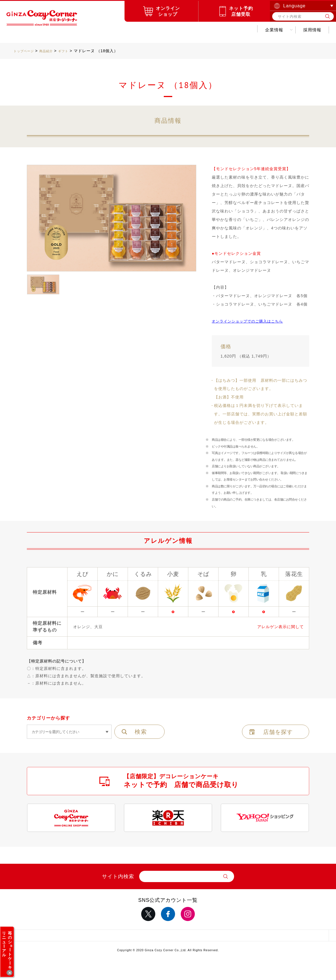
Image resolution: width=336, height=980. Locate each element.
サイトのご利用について (168, 937)
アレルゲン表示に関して (281, 627)
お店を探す (131, 30)
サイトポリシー (104, 937)
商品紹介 (95, 30)
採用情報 (270, 30)
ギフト (73, 51)
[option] (112, 218)
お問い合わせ (308, 30)
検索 (141, 732)
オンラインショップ (168, 11)
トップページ (26, 51)
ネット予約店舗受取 (241, 11)
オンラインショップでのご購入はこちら (250, 321)
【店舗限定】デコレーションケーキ (181, 781)
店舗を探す (278, 732)
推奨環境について (232, 937)
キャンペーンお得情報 (182, 30)
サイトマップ (39, 937)
